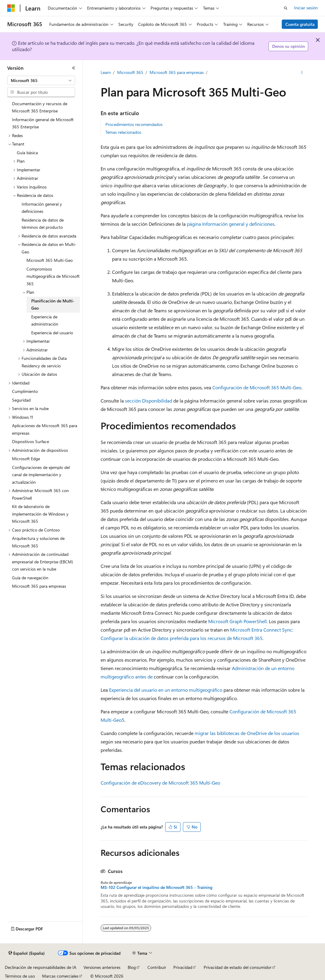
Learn (106, 72)
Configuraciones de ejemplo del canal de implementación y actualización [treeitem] (41, 475)
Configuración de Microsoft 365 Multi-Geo (257, 387)
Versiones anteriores (102, 967)
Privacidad (183, 967)
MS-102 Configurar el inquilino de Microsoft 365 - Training (156, 887)
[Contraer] (74, 68)
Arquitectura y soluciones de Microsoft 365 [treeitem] (38, 542)
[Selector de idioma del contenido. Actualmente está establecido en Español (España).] (27, 953)
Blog (132, 967)
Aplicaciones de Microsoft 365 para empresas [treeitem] (45, 429)
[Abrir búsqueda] (286, 8)
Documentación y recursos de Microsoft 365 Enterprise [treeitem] (40, 107)
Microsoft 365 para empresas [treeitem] (39, 586)
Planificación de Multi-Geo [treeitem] (53, 305)
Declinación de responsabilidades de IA (41, 967)
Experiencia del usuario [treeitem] (52, 333)
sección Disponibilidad (149, 401)
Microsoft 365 (130, 72)
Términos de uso (20, 976)
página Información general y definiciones (231, 224)
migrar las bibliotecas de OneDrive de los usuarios (247, 733)
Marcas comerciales (60, 976)
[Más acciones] (302, 72)
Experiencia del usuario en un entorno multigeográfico (166, 690)
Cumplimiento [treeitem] (25, 391)
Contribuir (157, 967)
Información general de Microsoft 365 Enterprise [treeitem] (43, 123)
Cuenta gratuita (300, 24)
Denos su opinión (289, 46)
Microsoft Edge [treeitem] (26, 459)
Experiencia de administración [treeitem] (45, 320)
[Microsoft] (11, 8)
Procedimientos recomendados (134, 124)
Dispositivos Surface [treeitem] (30, 441)
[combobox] (41, 81)
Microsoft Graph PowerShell (237, 621)
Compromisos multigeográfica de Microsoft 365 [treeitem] (53, 276)
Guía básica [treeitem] (27, 153)
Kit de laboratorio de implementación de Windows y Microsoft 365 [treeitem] (40, 514)
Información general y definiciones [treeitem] (42, 208)
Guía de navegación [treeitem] (30, 578)
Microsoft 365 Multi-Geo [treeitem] (50, 260)
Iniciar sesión (306, 8)
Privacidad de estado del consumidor (238, 967)
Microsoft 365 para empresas (177, 72)
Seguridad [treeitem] (21, 400)
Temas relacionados (123, 132)
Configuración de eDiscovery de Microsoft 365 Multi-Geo (160, 783)
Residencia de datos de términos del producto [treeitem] (43, 224)
